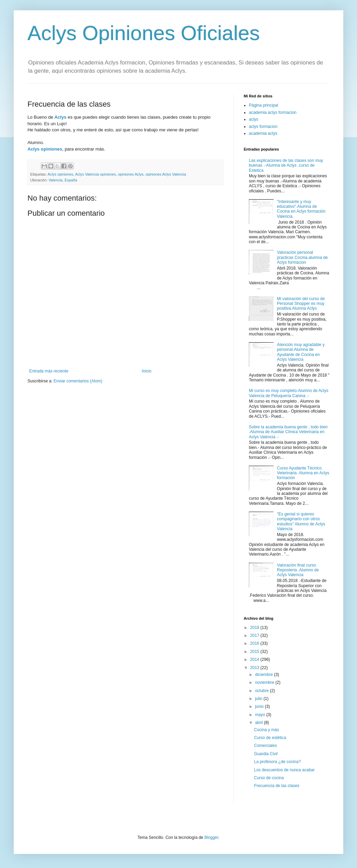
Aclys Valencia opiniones (96, 174)
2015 (255, 652)
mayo (261, 715)
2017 (255, 635)
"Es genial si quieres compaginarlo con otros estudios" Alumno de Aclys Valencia (301, 521)
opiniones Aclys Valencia (166, 174)
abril (260, 723)
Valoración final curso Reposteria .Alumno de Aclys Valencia (298, 570)
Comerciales (266, 746)
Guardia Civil (266, 754)
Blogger (211, 837)
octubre (262, 691)
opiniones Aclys (131, 174)
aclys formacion (263, 127)
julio (259, 699)
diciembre (264, 675)
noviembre (265, 682)
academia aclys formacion (273, 112)
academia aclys (263, 133)
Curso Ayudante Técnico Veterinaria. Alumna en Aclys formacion (303, 473)
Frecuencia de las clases (277, 786)
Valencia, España (63, 180)
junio (260, 706)
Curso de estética (270, 738)
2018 (255, 628)
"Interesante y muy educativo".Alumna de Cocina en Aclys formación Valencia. (301, 209)
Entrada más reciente (49, 371)
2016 (255, 643)
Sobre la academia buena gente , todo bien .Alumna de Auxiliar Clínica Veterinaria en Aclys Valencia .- (288, 432)
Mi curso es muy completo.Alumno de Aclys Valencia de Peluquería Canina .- (289, 393)
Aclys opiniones (45, 149)
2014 (255, 659)
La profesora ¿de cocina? (277, 762)
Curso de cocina (269, 778)
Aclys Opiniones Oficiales (144, 33)
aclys (254, 119)
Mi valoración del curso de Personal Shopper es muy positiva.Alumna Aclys (301, 304)
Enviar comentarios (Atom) (78, 381)
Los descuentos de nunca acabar (284, 770)
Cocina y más (267, 730)
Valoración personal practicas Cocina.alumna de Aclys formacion (302, 257)
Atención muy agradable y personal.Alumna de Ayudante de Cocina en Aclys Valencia (301, 352)
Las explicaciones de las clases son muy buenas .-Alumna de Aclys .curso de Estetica (286, 165)
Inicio (147, 371)
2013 (255, 668)
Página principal (263, 105)
